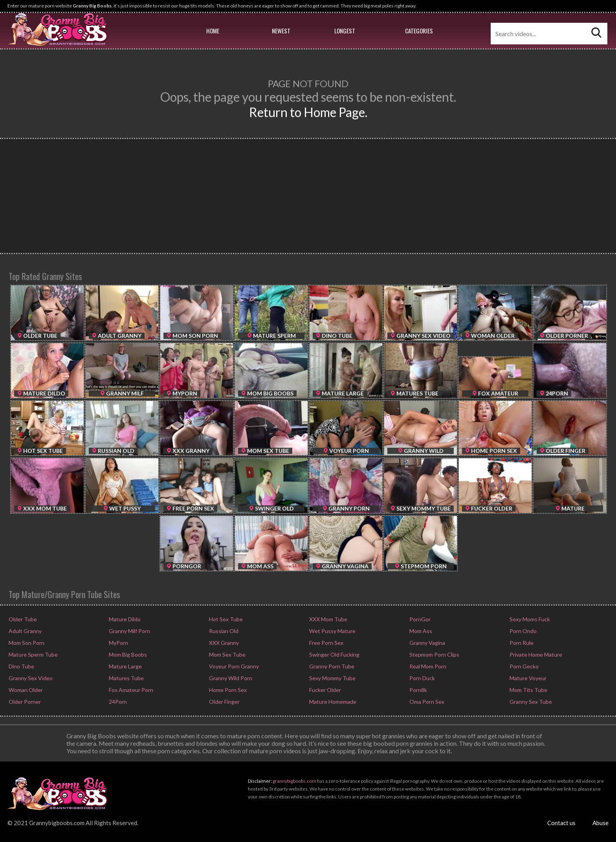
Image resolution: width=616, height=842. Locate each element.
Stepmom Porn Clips (434, 654)
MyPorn (118, 643)
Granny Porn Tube (331, 666)
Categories (419, 31)
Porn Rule (521, 643)
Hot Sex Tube (225, 619)
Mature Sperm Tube (33, 654)
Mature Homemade (332, 702)
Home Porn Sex (227, 690)
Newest (281, 31)
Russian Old (223, 631)
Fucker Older (324, 690)
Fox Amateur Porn (130, 690)
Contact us (561, 823)
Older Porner (24, 702)
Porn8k (418, 690)
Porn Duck (422, 678)
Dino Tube (21, 666)
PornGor (419, 619)
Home (213, 31)
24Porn (117, 702)
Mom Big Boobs (127, 654)
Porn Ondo (522, 631)
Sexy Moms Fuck (529, 619)
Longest (345, 31)
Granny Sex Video (30, 678)
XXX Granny (223, 643)
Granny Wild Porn (230, 678)
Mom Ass (420, 631)
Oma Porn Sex (426, 702)
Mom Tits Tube (528, 690)
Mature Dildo (124, 619)
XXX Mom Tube (328, 619)
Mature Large (125, 666)
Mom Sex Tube (227, 654)
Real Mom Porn (427, 666)
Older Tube (22, 619)
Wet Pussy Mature (332, 631)
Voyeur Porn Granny (233, 666)
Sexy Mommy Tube (332, 678)
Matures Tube (126, 678)
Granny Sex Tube (530, 702)
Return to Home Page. (308, 112)
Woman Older (25, 690)
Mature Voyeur (527, 678)
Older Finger (224, 702)
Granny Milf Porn (129, 631)
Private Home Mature (535, 654)
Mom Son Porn (26, 643)
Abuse (600, 823)
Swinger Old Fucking (334, 654)
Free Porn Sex (326, 643)
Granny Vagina (427, 643)
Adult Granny (25, 631)
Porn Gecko (523, 666)
